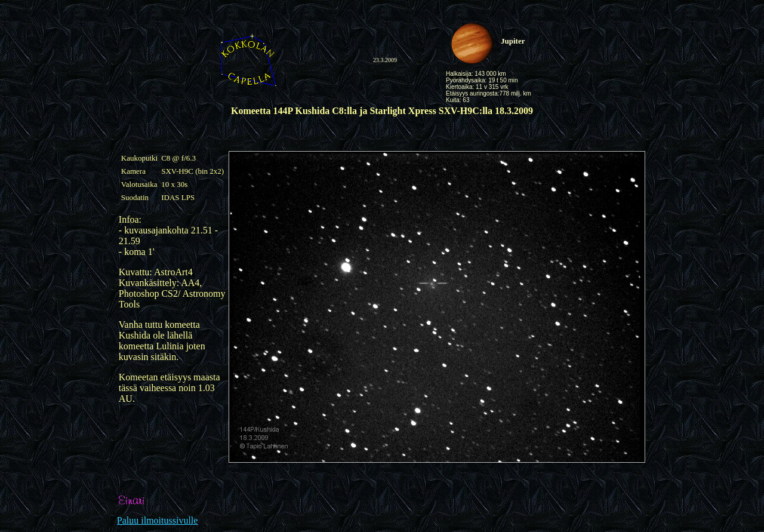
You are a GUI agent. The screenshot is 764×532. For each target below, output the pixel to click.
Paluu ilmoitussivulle (158, 520)
